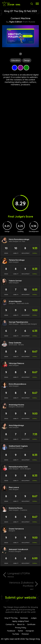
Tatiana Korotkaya (17, 260)
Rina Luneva (14, 487)
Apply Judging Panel (21, 621)
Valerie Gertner (15, 281)
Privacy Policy (21, 628)
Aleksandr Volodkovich (18, 549)
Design (27, 60)
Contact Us (10, 624)
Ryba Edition (16, 22)
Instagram (30, 631)
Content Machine (21, 18)
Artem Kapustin (15, 301)
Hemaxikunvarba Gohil (18, 467)
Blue (15, 68)
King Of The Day (11, 618)
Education (16, 60)
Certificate (31, 624)
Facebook (11, 631)
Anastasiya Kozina (16, 405)
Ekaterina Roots (16, 508)
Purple (20, 68)
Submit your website (21, 597)
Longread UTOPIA (23, 575)
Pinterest (25, 634)
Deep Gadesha (15, 343)
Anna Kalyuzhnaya (16, 425)
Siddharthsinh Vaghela (18, 446)
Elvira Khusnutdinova (17, 384)
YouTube (16, 634)
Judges (34, 618)
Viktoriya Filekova (16, 363)
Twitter (20, 631)
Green (26, 68)
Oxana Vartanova (16, 529)
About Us (21, 624)
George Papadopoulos (18, 322)
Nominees (24, 618)
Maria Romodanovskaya (19, 239)
